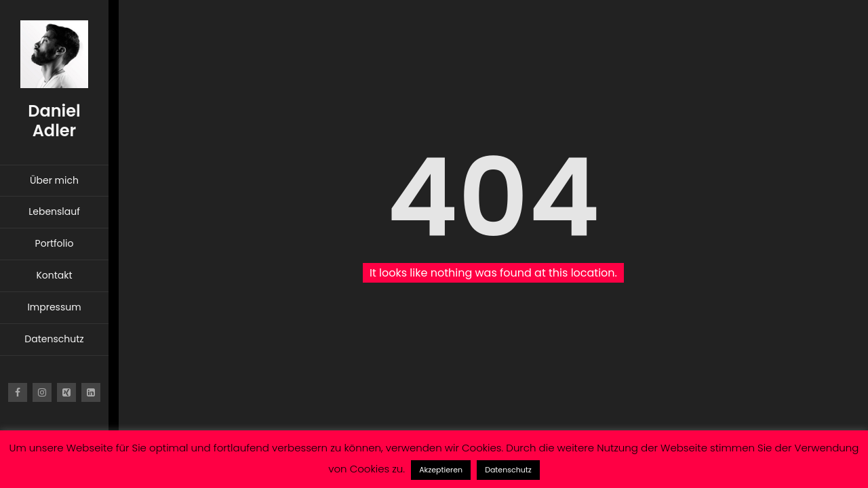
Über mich (54, 180)
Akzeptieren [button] (441, 470)
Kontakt (54, 275)
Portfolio (55, 243)
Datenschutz (54, 339)
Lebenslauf (54, 211)
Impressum (54, 307)
